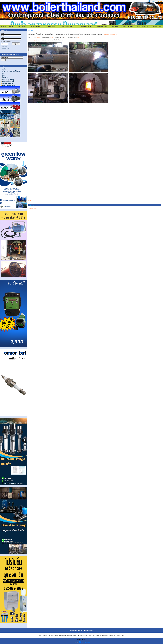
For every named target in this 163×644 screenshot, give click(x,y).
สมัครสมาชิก (6, 48)
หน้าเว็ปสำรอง (157, 26)
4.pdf (78, 37)
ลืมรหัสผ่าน (5, 46)
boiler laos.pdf (32, 40)
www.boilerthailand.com (110, 34)
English (131, 26)
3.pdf (65, 37)
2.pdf (52, 37)
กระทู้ (19, 26)
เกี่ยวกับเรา (12, 26)
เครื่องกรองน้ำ (33, 209)
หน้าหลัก (4, 26)
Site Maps (115, 26)
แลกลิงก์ (24, 26)
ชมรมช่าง (123, 26)
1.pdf (39, 37)
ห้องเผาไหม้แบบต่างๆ (143, 26)
